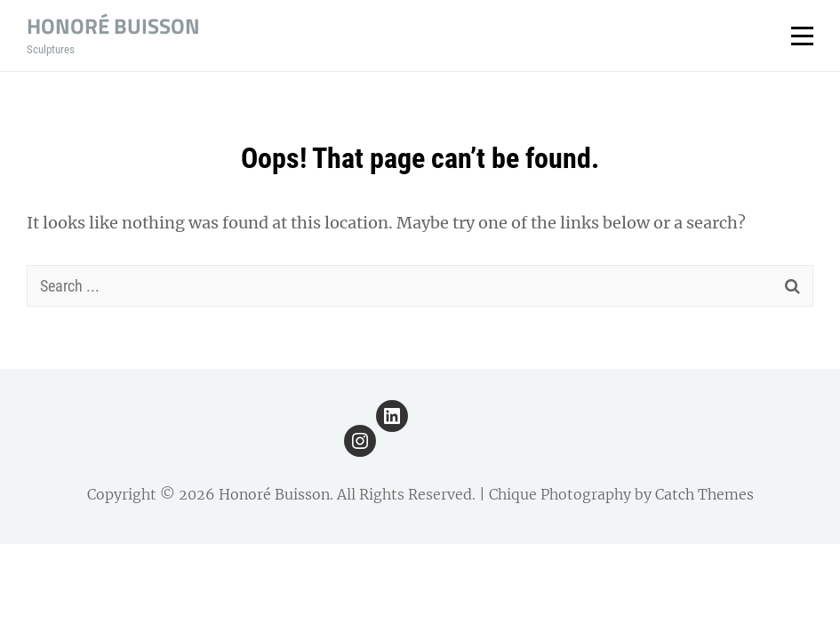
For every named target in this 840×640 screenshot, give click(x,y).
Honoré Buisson (113, 26)
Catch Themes (704, 494)
